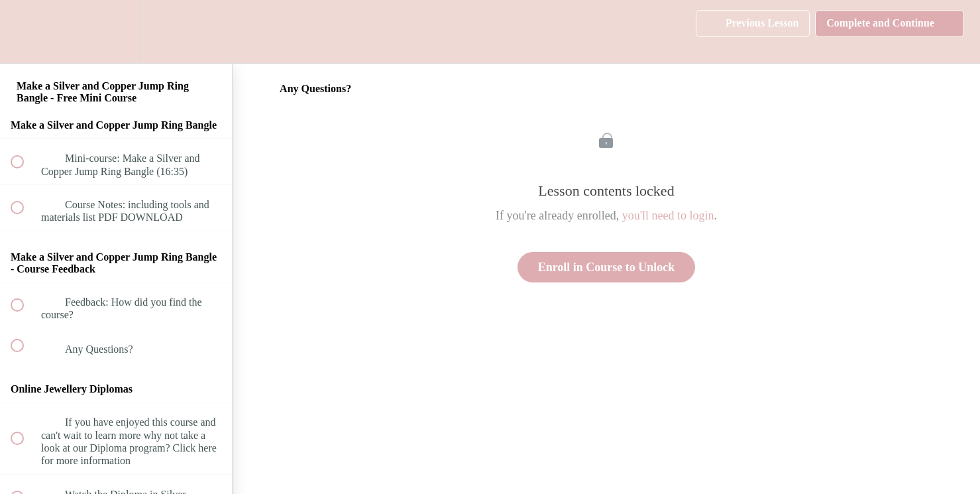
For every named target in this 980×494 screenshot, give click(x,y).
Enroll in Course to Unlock (607, 267)
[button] (25, 31)
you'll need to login (668, 216)
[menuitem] (116, 31)
